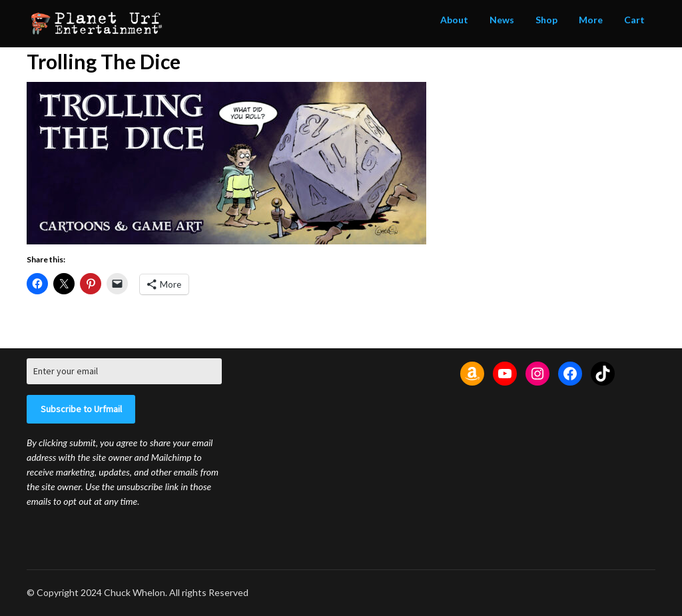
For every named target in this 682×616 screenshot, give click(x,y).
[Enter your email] (124, 371)
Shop (546, 20)
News (502, 20)
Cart (634, 20)
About (454, 20)
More (591, 20)
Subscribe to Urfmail (81, 409)
